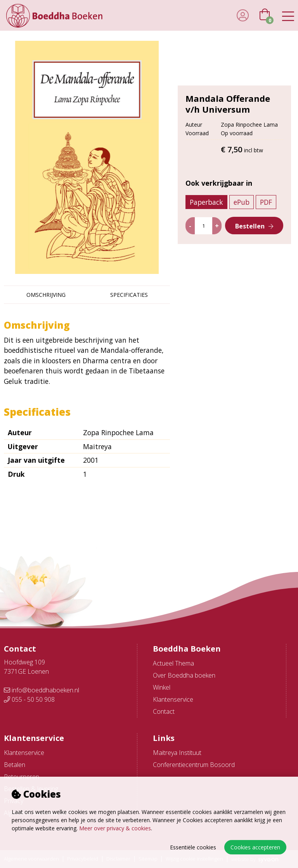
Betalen (15, 765)
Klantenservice (173, 699)
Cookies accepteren (255, 847)
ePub (242, 202)
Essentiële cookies (193, 847)
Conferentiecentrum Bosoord (194, 765)
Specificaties (129, 295)
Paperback (206, 202)
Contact (164, 711)
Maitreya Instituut (177, 753)
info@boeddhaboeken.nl (42, 690)
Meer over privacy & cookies (115, 828)
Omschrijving (46, 295)
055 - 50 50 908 (29, 699)
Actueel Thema (173, 663)
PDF (266, 202)
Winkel (162, 687)
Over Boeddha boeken (184, 675)
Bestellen (250, 226)
